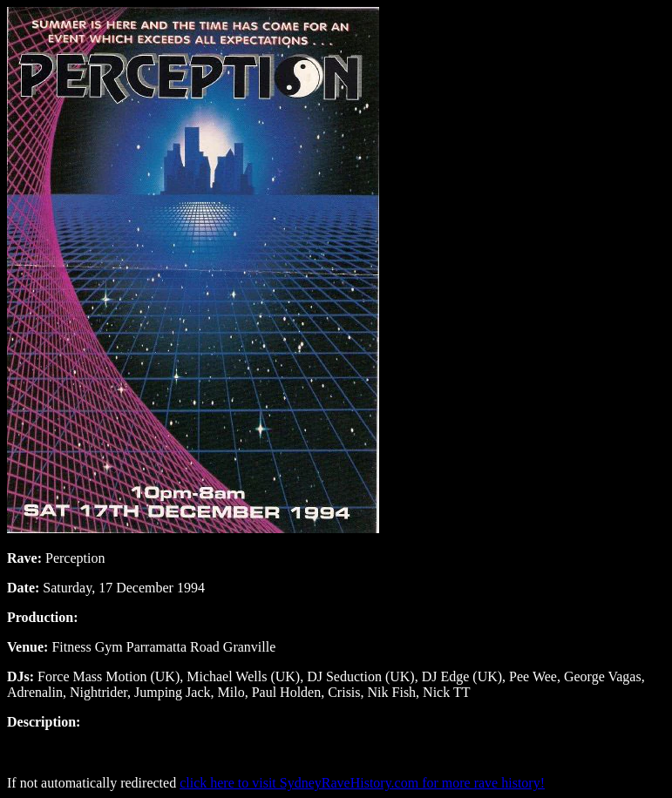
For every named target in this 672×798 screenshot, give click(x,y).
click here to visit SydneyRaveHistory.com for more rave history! (362, 783)
